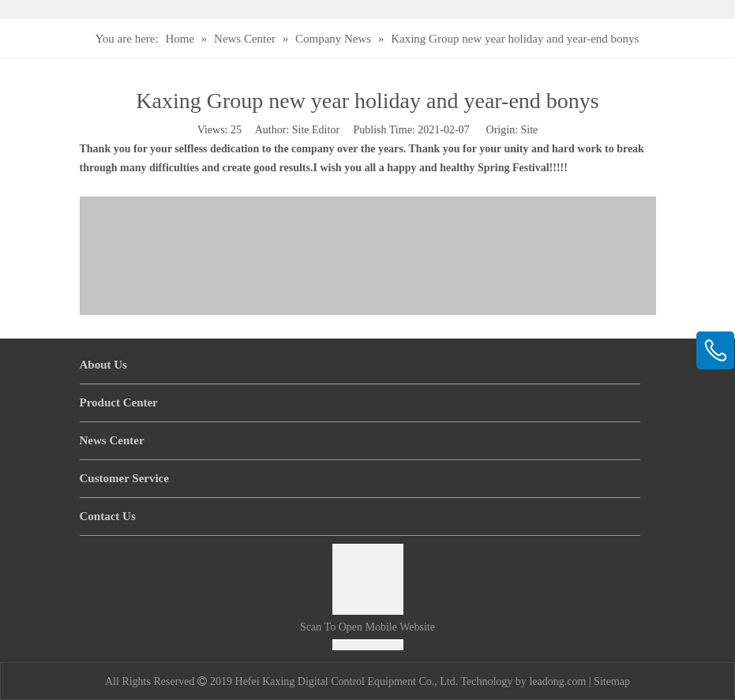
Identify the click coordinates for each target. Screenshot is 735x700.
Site (530, 130)
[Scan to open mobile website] (368, 579)
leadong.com (557, 681)
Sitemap (612, 681)
